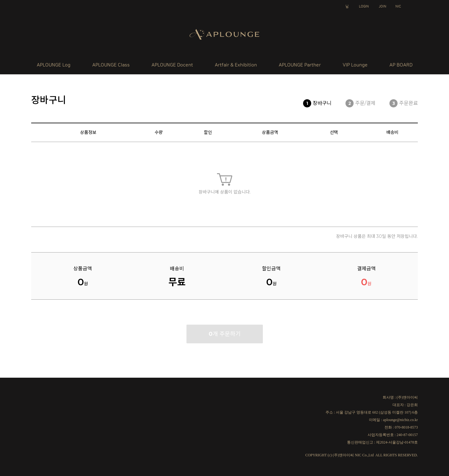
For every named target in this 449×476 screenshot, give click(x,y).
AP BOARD (401, 65)
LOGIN (364, 7)
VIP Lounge (355, 65)
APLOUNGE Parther (300, 65)
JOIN (383, 7)
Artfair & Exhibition (236, 65)
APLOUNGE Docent (172, 65)
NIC (398, 7)
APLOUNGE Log (54, 65)
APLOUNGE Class (111, 65)
